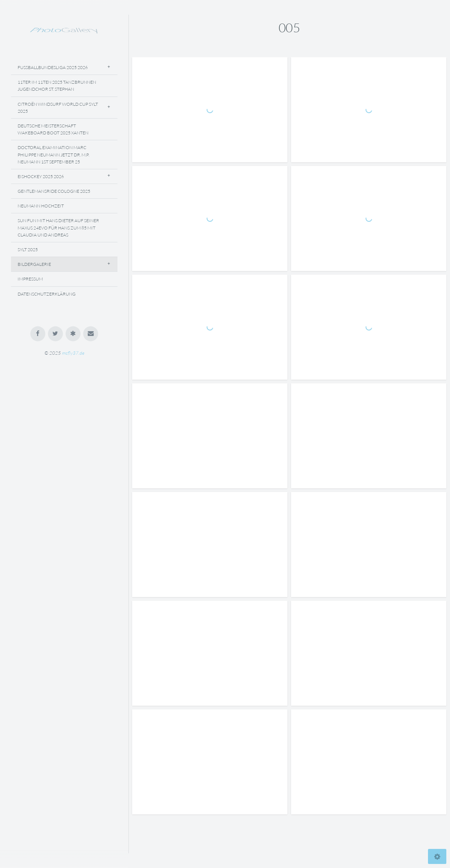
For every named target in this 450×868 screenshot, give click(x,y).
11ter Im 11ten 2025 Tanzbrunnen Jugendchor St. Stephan (57, 86)
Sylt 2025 (28, 249)
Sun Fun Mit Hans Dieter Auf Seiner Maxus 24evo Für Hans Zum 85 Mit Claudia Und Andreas (58, 227)
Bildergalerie (34, 264)
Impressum (30, 279)
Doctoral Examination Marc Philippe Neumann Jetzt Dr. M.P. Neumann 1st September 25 (53, 154)
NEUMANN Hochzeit (41, 206)
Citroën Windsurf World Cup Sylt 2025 (58, 108)
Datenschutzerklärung (47, 294)
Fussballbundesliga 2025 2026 (53, 67)
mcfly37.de (73, 353)
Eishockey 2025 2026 (41, 176)
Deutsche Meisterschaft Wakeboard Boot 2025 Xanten (53, 129)
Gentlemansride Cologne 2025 (54, 191)
